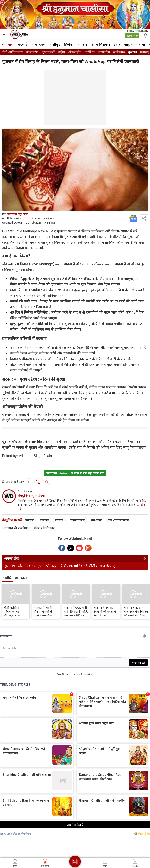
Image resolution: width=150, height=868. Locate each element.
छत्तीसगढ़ (119, 52)
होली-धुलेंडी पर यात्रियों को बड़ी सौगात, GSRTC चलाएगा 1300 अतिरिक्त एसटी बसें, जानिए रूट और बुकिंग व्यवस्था (15, 611)
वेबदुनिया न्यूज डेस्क (18, 214)
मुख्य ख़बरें (48, 52)
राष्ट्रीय (61, 52)
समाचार (7, 44)
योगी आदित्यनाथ (12, 52)
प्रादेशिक (90, 52)
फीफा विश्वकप (100, 44)
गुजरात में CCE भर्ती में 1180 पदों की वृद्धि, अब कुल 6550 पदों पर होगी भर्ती (76, 611)
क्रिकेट (68, 44)
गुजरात (133, 52)
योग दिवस (39, 44)
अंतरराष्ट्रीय (75, 52)
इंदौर (117, 44)
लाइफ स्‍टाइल (77, 520)
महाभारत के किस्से (119, 520)
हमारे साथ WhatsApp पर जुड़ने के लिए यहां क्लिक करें (75, 473)
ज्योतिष (82, 44)
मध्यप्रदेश (104, 52)
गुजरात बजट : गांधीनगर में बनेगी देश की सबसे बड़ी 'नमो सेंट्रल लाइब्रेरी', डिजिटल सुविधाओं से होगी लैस (136, 611)
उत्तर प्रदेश (32, 52)
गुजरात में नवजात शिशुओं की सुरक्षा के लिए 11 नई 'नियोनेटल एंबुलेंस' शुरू (105, 611)
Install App (132, 36)
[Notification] (145, 35)
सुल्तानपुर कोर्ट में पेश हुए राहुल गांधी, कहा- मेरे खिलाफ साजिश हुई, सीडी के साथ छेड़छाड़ (60, 566)
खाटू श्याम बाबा (134, 44)
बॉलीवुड (55, 44)
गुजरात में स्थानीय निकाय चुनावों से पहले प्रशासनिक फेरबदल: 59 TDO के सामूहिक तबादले (46, 611)
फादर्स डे (22, 44)
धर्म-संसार (97, 520)
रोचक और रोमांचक (45, 528)
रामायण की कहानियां (16, 528)
